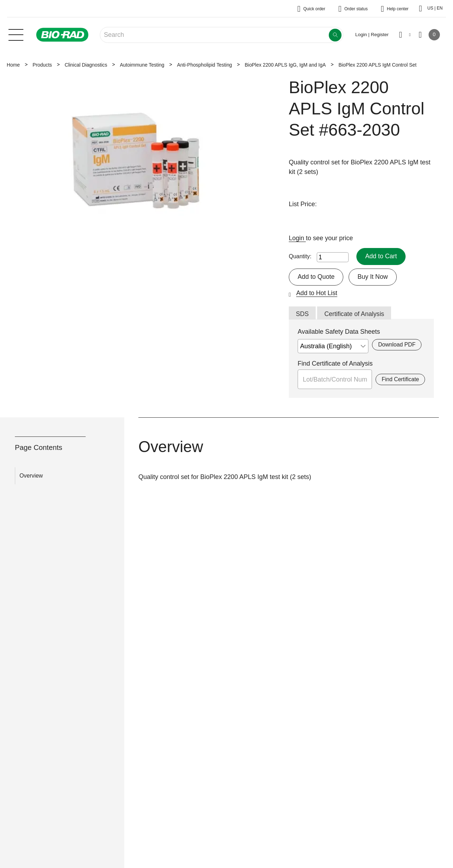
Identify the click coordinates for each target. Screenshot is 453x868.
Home (13, 65)
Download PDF (397, 345)
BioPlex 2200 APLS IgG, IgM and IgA (285, 65)
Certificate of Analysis (355, 314)
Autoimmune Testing (142, 65)
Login (297, 238)
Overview (31, 476)
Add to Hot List (317, 293)
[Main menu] (16, 34)
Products (42, 65)
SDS (302, 314)
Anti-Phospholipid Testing (204, 65)
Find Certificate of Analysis (335, 364)
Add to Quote (316, 277)
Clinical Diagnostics (86, 65)
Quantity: (300, 256)
